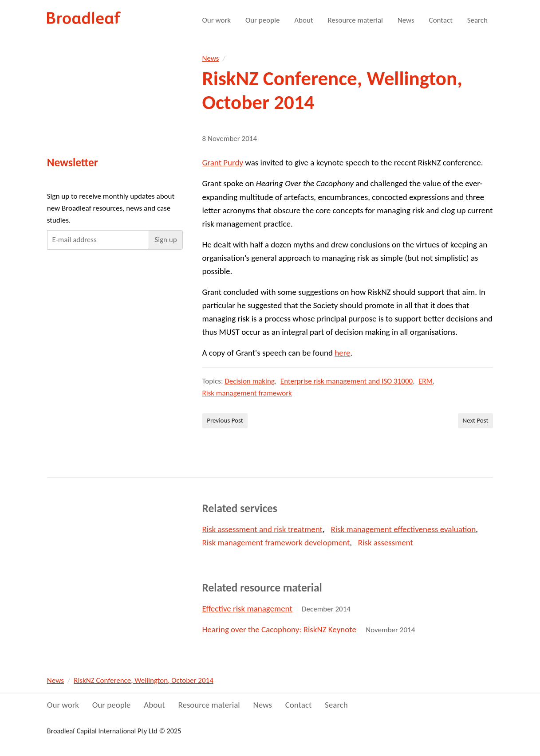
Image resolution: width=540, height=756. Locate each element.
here (342, 353)
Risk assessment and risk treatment (262, 529)
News (406, 20)
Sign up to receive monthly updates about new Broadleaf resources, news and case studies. (111, 208)
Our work (217, 20)
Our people (263, 20)
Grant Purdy (223, 163)
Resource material (355, 20)
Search (477, 20)
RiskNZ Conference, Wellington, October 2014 (144, 680)
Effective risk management (247, 609)
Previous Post (225, 420)
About (304, 20)
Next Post (476, 420)
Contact (441, 20)
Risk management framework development (276, 543)
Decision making (250, 381)
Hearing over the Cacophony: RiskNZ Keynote (279, 629)
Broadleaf (85, 18)
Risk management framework (247, 393)
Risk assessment (386, 543)
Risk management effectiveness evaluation (403, 529)
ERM (426, 381)
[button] (166, 240)
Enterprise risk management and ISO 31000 (347, 381)
